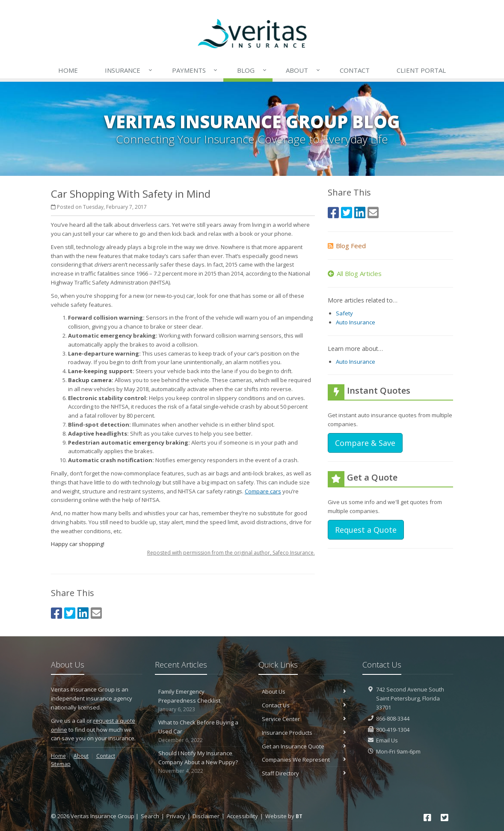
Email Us (387, 740)
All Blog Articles (355, 273)
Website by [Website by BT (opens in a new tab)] (284, 816)
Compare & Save (365, 443)
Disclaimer (206, 816)
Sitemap (61, 764)
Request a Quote (366, 530)
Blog (252, 70)
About (303, 70)
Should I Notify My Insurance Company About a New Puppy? (200, 762)
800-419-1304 (393, 730)
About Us (304, 692)
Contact (355, 70)
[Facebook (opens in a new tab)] (56, 613)
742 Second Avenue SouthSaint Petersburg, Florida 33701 (410, 698)
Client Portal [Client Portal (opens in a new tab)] (421, 70)
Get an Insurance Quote (304, 746)
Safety (344, 313)
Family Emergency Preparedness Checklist (200, 700)
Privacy (176, 816)
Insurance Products (304, 733)
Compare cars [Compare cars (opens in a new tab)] (263, 491)
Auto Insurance (356, 322)
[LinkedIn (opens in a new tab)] (83, 613)
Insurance (129, 70)
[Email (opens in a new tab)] (96, 613)
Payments (195, 70)
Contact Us (304, 705)
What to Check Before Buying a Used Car (200, 731)
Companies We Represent (304, 760)
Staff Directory (304, 773)
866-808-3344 (393, 718)
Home (68, 70)
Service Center (304, 719)
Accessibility (242, 816)
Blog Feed (347, 246)
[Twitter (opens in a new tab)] (70, 613)
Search (150, 816)
